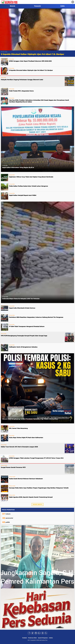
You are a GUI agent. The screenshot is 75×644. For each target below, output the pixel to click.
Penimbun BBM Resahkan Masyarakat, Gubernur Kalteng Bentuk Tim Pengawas (36, 317)
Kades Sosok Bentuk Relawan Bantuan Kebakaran (26, 479)
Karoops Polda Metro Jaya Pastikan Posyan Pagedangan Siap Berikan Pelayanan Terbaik (39, 488)
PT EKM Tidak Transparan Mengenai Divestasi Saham (27, 326)
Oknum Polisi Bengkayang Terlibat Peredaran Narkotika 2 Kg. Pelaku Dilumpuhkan (30, 419)
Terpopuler (37, 6)
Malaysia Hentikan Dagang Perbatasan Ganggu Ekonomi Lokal (22, 80)
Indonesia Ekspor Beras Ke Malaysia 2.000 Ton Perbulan (21, 299)
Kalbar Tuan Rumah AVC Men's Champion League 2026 (19, 447)
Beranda (12, 6)
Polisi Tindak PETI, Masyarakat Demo (21, 91)
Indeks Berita (37, 504)
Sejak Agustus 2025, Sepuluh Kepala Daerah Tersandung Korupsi (31, 497)
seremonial (9, 518)
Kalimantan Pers (43, 640)
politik (8, 522)
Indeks (62, 6)
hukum (8, 514)
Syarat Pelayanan (43, 638)
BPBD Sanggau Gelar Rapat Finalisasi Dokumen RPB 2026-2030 (30, 61)
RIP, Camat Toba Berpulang (18, 428)
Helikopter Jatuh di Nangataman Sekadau (23, 347)
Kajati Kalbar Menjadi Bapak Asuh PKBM (23, 195)
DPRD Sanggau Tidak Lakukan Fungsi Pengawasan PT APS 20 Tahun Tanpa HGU (36, 458)
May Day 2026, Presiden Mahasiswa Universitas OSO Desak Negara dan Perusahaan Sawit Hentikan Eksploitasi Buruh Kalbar (39, 101)
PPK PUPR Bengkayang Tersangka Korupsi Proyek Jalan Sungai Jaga (24, 336)
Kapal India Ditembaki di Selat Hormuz (22, 308)
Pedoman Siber (32, 638)
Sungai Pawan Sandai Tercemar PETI (13, 467)
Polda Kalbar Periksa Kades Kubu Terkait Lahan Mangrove (28, 186)
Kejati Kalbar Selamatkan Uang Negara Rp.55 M (18, 167)
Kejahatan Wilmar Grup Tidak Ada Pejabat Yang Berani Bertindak (31, 177)
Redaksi (25, 638)
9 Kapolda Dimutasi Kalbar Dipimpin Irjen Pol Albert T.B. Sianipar (33, 54)
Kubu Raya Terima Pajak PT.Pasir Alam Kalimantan (26, 438)
